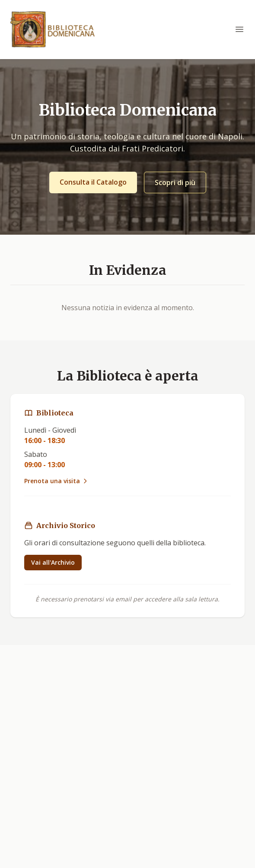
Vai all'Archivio (53, 562)
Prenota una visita (56, 481)
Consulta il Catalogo (93, 182)
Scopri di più (175, 182)
